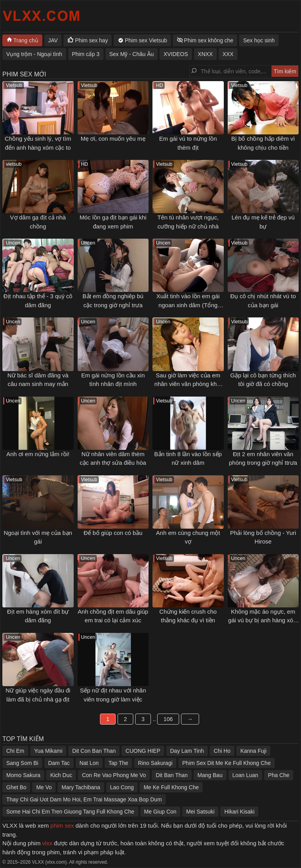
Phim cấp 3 (86, 54)
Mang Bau (210, 775)
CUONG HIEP (143, 751)
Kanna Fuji (253, 751)
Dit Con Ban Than (94, 751)
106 (168, 719)
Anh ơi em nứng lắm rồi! (38, 454)
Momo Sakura (23, 775)
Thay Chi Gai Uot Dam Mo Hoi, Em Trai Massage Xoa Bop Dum (84, 799)
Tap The (118, 763)
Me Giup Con (160, 812)
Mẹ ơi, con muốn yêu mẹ (113, 139)
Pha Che (279, 775)
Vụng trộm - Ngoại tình (34, 54)
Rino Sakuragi (155, 763)
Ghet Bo (16, 787)
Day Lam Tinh (187, 751)
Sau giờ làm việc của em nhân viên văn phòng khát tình (188, 384)
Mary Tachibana (81, 787)
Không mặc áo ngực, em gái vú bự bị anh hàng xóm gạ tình (263, 620)
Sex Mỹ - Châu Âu (132, 54)
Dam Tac (59, 763)
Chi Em (15, 751)
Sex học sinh (259, 40)
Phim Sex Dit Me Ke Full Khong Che (227, 763)
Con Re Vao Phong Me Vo (114, 775)
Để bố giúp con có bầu (113, 533)
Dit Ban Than (171, 775)
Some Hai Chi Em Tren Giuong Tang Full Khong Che (70, 812)
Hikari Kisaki (239, 812)
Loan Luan (245, 775)
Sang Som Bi (22, 763)
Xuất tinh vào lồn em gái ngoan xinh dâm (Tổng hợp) (188, 305)
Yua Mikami (48, 751)
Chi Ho (222, 751)
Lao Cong (122, 787)
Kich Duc (61, 775)
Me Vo (44, 787)
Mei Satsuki (200, 812)
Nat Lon (89, 763)
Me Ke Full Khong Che (171, 787)
